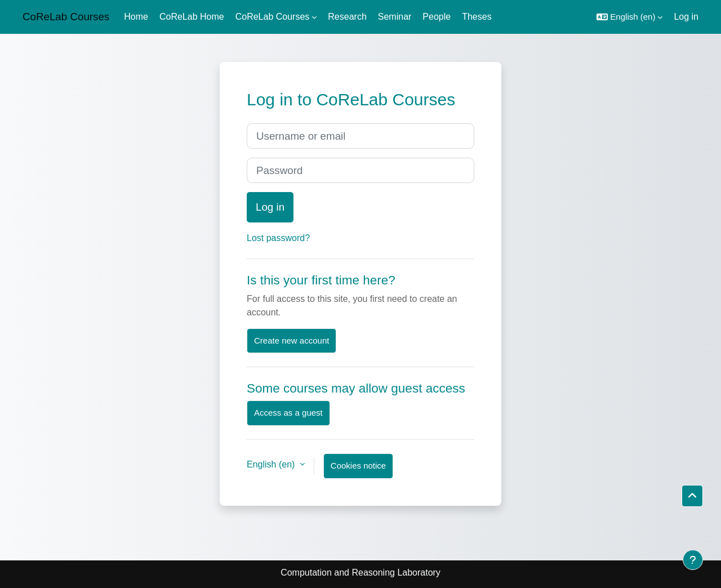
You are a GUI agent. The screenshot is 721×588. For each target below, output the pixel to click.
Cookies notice (358, 465)
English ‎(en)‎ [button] (272, 464)
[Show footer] (693, 560)
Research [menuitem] (347, 17)
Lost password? (278, 238)
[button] (629, 17)
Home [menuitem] (136, 17)
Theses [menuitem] (477, 17)
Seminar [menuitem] (395, 17)
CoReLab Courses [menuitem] (273, 17)
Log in (686, 17)
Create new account (291, 340)
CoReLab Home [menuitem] (192, 17)
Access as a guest (288, 413)
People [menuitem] (437, 17)
